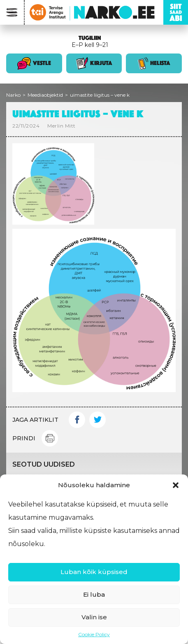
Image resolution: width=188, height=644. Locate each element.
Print (50, 438)
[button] (176, 485)
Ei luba (94, 594)
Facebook (77, 420)
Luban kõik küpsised (94, 572)
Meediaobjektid (45, 95)
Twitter (97, 420)
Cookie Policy (94, 634)
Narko (13, 95)
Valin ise (94, 617)
